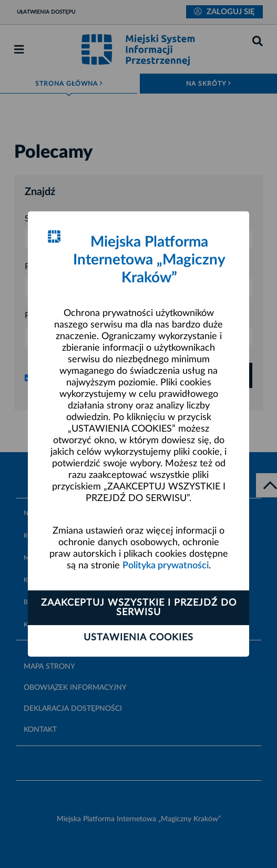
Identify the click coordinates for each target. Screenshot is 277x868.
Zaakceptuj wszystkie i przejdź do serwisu (139, 608)
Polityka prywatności (166, 566)
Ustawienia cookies (138, 638)
